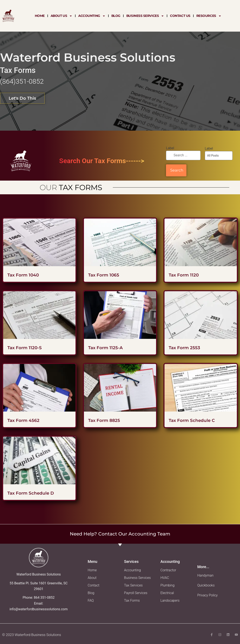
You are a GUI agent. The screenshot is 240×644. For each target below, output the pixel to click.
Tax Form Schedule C (192, 420)
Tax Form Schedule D (31, 493)
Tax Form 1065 (104, 275)
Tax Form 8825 (104, 420)
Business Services (145, 16)
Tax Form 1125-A (105, 348)
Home (40, 16)
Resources (209, 16)
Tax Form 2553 (184, 348)
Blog (116, 16)
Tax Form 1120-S (25, 348)
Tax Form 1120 (184, 275)
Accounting (92, 16)
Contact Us (180, 16)
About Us (61, 16)
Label (170, 148)
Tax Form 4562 (23, 420)
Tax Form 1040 (23, 275)
